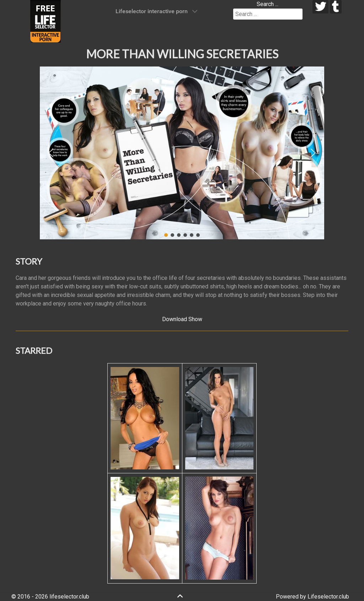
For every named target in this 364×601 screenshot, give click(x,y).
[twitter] (320, 7)
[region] (182, 153)
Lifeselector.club (328, 597)
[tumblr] (336, 7)
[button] (51, 153)
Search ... (267, 4)
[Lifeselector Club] (45, 21)
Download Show (182, 319)
